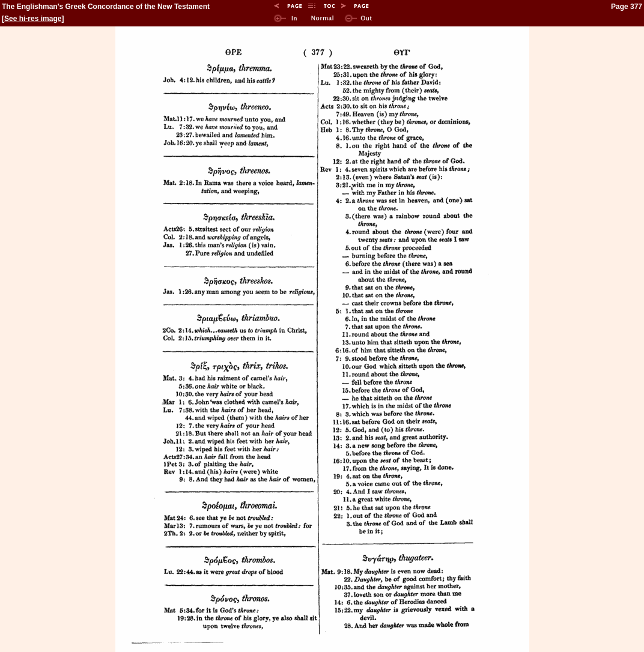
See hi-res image (33, 19)
